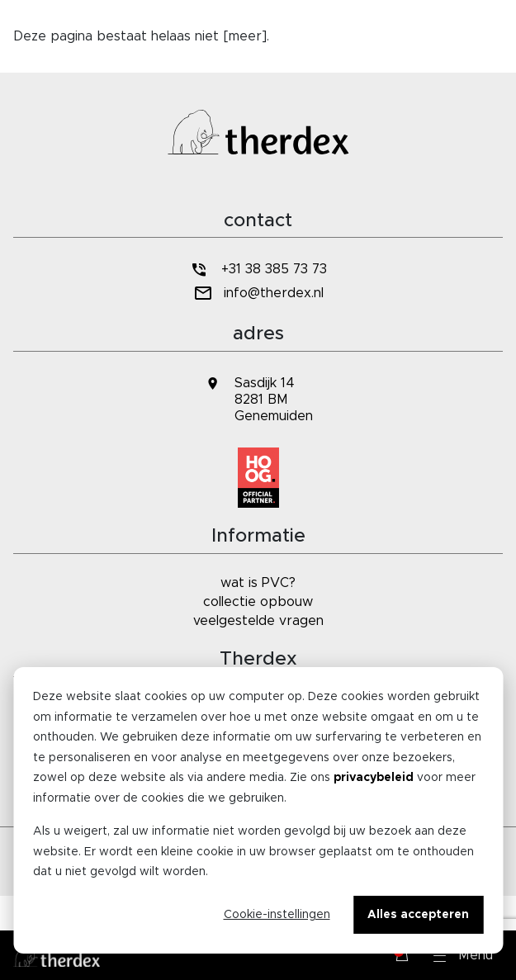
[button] (463, 955)
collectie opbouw (258, 602)
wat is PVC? (258, 583)
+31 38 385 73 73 (258, 270)
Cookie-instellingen (277, 915)
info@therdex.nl (258, 294)
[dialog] (258, 810)
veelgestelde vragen (258, 621)
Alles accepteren (418, 915)
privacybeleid (374, 778)
